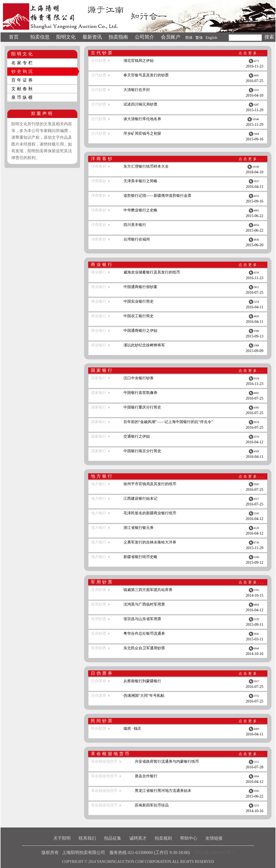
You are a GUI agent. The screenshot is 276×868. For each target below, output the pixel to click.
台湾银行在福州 (137, 239)
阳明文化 (66, 37)
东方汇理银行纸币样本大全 (146, 166)
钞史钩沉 (23, 71)
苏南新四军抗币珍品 (152, 805)
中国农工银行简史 (139, 316)
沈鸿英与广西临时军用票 (144, 604)
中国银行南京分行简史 (142, 451)
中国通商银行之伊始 (140, 331)
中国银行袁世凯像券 (140, 393)
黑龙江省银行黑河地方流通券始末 (163, 791)
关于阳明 (62, 838)
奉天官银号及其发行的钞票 (146, 75)
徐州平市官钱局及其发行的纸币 (150, 484)
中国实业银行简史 (139, 301)
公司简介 (144, 37)
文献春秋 (23, 89)
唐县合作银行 (146, 776)
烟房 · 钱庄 (132, 729)
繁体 (199, 38)
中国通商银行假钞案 (140, 287)
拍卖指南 (118, 37)
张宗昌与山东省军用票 (142, 619)
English (211, 38)
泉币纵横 (23, 97)
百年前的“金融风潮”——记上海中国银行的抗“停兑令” (168, 422)
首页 (14, 37)
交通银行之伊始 (137, 436)
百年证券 (23, 80)
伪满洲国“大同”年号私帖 (144, 696)
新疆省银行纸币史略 (140, 557)
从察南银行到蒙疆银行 (142, 681)
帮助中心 (189, 838)
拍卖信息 (40, 37)
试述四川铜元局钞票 (140, 104)
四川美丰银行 (135, 225)
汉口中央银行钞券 (139, 378)
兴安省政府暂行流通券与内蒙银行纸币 (167, 761)
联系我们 (87, 838)
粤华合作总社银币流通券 (144, 634)
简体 (189, 38)
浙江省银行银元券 (139, 528)
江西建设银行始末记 (140, 499)
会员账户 (171, 37)
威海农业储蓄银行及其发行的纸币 (152, 272)
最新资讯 (92, 37)
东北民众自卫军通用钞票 (144, 648)
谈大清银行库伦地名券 (142, 119)
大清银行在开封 (137, 90)
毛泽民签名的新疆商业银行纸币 (150, 513)
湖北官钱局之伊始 (139, 61)
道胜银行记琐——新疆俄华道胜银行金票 (157, 196)
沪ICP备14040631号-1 (214, 852)
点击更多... (252, 53)
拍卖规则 (163, 838)
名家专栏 (23, 63)
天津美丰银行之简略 (140, 181)
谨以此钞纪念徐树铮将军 (144, 345)
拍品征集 (113, 838)
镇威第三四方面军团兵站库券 (148, 590)
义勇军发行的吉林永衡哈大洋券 (150, 542)
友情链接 (214, 838)
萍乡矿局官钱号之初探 (142, 134)
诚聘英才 (138, 838)
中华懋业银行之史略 (140, 210)
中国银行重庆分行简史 (142, 407)
